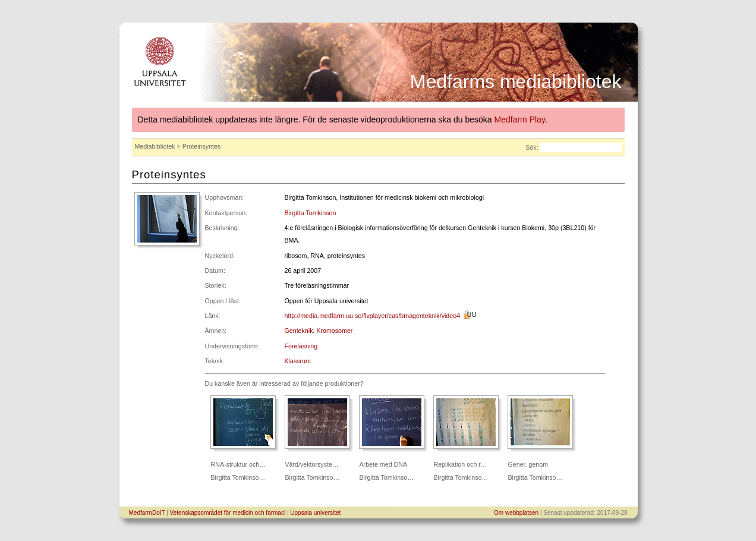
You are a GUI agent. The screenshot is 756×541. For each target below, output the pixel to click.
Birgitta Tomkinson (311, 213)
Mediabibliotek (155, 146)
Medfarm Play (520, 119)
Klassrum (298, 361)
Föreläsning (301, 346)
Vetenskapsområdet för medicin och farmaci (228, 513)
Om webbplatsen (516, 513)
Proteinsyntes (169, 174)
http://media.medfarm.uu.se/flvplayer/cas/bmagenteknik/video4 (373, 316)
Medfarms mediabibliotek (516, 81)
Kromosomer (334, 331)
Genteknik (299, 331)
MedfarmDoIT (147, 513)
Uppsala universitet (315, 513)
